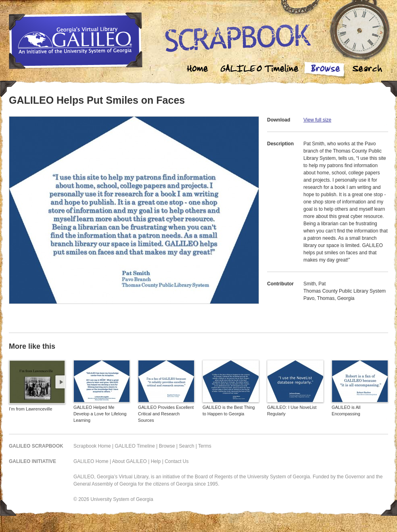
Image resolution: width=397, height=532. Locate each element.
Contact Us (177, 461)
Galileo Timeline (261, 70)
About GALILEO (130, 461)
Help (156, 461)
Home (198, 70)
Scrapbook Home (92, 446)
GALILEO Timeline (135, 446)
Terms (205, 446)
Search (367, 70)
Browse (325, 70)
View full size (317, 120)
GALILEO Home (91, 461)
